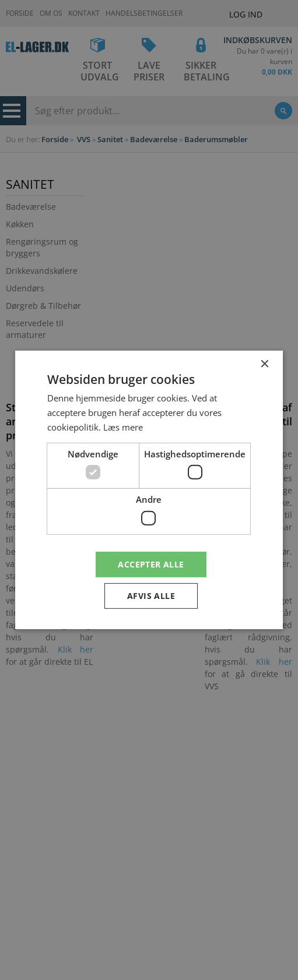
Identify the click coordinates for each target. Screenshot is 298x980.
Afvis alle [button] (151, 596)
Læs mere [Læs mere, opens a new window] (123, 427)
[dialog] (149, 490)
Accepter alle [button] (151, 564)
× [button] (264, 364)
